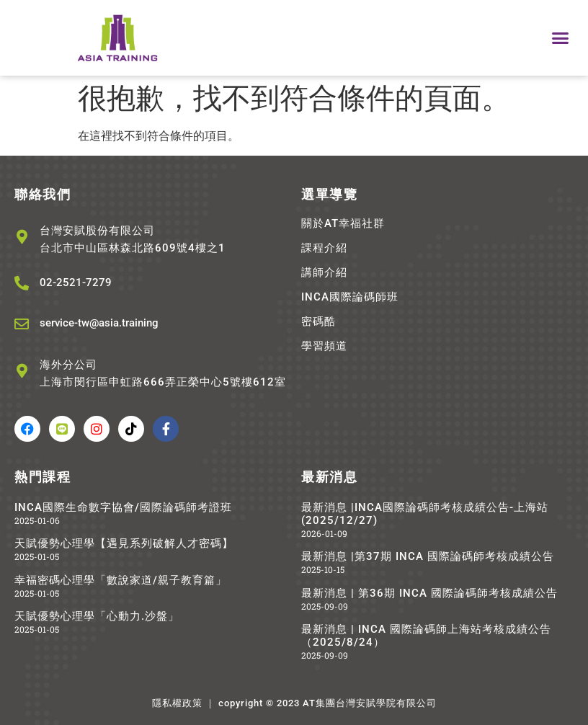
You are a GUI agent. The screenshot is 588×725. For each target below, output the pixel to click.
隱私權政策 (177, 703)
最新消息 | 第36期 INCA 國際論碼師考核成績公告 (429, 593)
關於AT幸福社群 (343, 223)
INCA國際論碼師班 (350, 297)
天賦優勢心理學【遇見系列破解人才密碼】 (124, 543)
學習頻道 (324, 346)
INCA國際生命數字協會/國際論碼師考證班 (123, 507)
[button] (560, 38)
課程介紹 (324, 248)
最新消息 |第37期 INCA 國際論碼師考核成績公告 (428, 556)
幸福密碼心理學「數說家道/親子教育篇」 (121, 580)
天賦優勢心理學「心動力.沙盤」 (97, 616)
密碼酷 (318, 321)
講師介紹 (324, 272)
